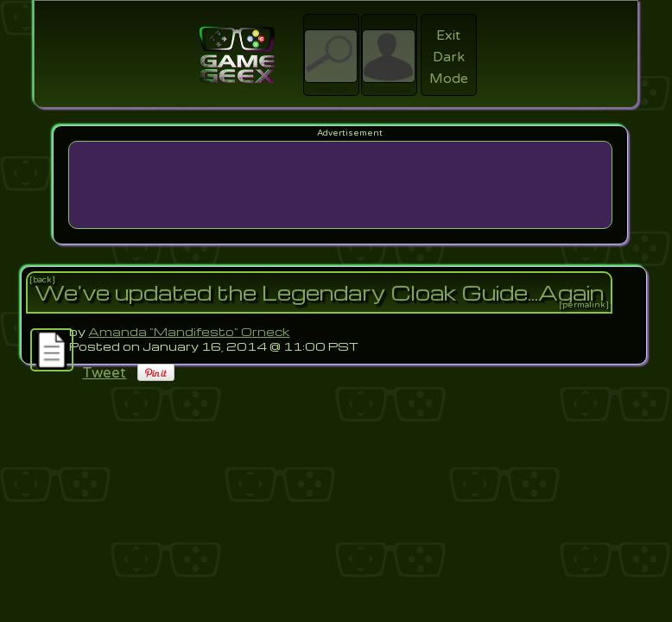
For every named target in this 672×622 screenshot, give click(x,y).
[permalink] (584, 305)
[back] (42, 280)
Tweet (104, 373)
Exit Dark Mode (449, 57)
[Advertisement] (340, 185)
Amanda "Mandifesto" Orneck (189, 331)
